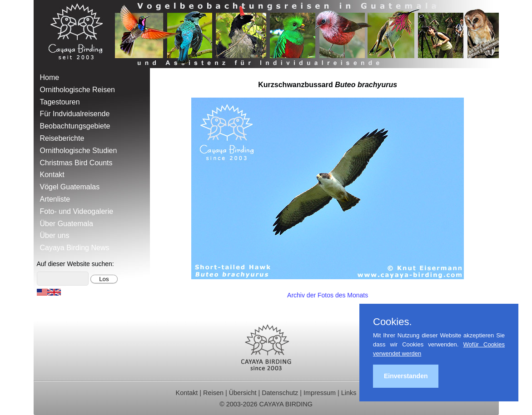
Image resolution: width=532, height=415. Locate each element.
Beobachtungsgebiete (75, 126)
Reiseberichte (62, 138)
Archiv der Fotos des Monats (328, 295)
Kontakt (52, 175)
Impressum (320, 393)
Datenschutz (280, 393)
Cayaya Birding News (75, 248)
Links (349, 393)
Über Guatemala (67, 224)
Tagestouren (60, 102)
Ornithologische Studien (79, 151)
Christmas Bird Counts (76, 163)
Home (50, 77)
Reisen (213, 393)
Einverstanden (406, 376)
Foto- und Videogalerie (77, 211)
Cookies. (393, 322)
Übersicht (243, 393)
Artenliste (55, 199)
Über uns (55, 235)
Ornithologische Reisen (77, 90)
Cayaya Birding (79, 34)
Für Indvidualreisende (75, 114)
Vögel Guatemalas (70, 187)
